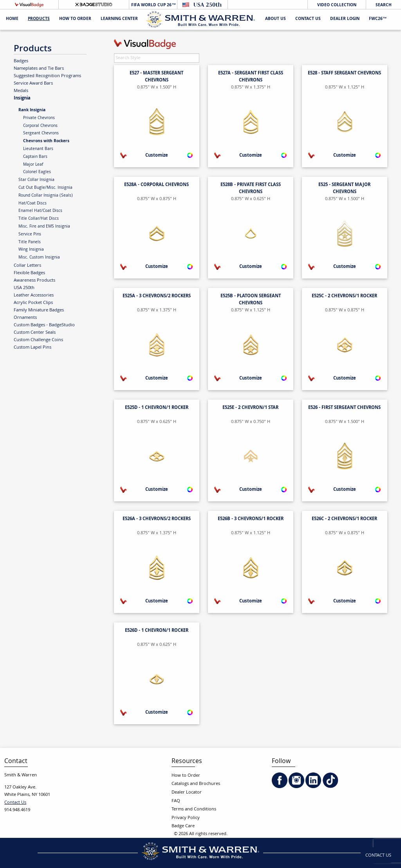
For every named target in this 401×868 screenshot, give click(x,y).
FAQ (176, 801)
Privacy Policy (186, 818)
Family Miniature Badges (39, 310)
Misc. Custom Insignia (39, 258)
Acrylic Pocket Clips (33, 303)
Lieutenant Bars (38, 149)
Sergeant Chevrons (41, 134)
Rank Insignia (32, 110)
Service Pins (30, 235)
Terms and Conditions (194, 809)
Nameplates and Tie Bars (39, 69)
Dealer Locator (187, 793)
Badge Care (183, 826)
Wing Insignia (31, 250)
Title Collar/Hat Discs (39, 219)
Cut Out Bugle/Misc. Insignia (45, 188)
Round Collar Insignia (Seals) (46, 196)
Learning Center (119, 19)
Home (12, 19)
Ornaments (25, 318)
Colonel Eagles (37, 172)
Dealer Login (345, 19)
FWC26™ (378, 19)
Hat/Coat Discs (33, 204)
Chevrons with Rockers (46, 141)
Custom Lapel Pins (33, 347)
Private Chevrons (39, 118)
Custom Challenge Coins (38, 340)
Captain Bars (35, 157)
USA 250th (24, 288)
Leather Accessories (34, 295)
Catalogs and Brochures (196, 784)
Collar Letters (27, 266)
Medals (21, 91)
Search (384, 5)
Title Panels (30, 242)
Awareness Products (34, 280)
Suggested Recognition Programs (47, 76)
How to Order (186, 776)
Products (39, 19)
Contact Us (308, 19)
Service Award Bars (33, 83)
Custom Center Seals (35, 333)
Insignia (22, 98)
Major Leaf (33, 165)
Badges (21, 61)
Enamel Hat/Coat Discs (40, 211)
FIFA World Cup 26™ (153, 5)
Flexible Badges (29, 273)
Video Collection (337, 5)
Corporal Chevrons (40, 126)
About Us (275, 19)
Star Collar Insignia (36, 180)
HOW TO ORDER (75, 19)
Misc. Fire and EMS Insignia (44, 227)
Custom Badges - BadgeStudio (44, 325)
